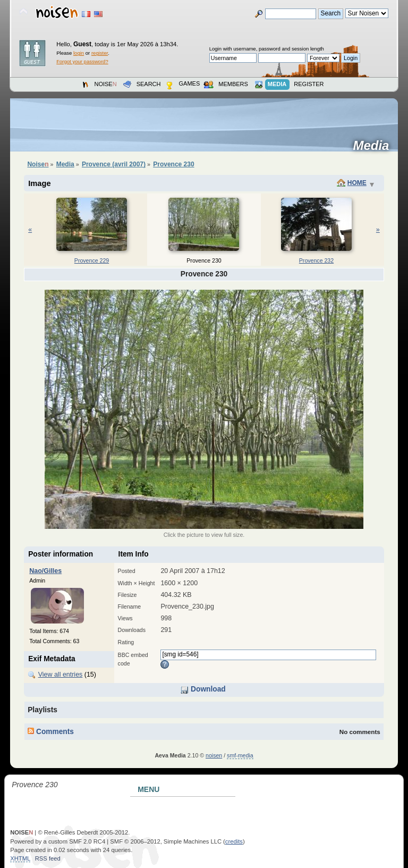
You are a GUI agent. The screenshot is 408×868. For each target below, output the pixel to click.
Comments (51, 732)
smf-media (240, 755)
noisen (214, 755)
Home (357, 183)
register (100, 53)
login (79, 53)
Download (203, 689)
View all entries (61, 675)
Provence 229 (92, 260)
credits (234, 841)
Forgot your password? (82, 61)
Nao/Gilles (45, 571)
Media (374, 146)
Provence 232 (316, 260)
